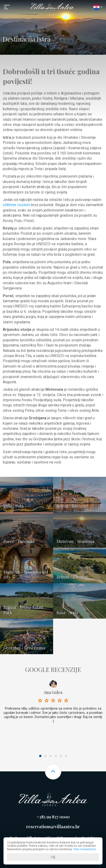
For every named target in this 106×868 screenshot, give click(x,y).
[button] (7, 7)
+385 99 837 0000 (53, 817)
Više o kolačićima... (86, 849)
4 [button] (56, 756)
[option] (53, 703)
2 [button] (45, 756)
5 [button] (61, 756)
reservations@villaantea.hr (53, 827)
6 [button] (66, 756)
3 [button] (51, 756)
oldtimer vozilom (17, 205)
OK (53, 857)
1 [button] (40, 756)
